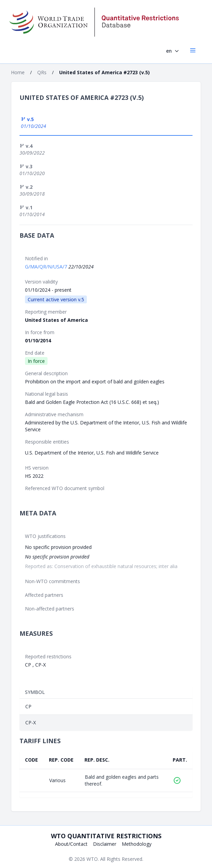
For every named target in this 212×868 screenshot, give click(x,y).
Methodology (137, 844)
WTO (92, 859)
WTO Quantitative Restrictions (106, 836)
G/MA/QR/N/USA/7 (47, 267)
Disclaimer (105, 844)
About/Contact (71, 844)
